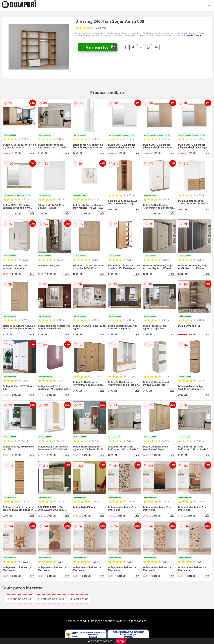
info (32, 153)
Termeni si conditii (77, 621)
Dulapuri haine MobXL (51, 599)
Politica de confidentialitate (108, 621)
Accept (121, 641)
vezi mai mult (194, 36)
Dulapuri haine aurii (19, 599)
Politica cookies (137, 621)
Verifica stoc (101, 47)
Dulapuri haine (79, 599)
